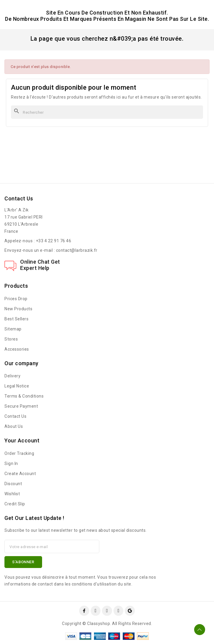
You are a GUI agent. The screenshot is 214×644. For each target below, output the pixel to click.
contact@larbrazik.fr (77, 250)
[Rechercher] (107, 112)
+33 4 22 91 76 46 (54, 241)
